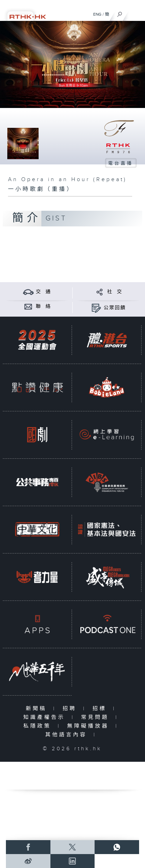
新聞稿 (38, 709)
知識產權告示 (46, 717)
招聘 (71, 709)
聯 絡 (43, 307)
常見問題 (96, 717)
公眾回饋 (115, 308)
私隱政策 (39, 726)
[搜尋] (120, 13)
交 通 (43, 292)
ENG (97, 14)
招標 (101, 709)
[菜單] (135, 13)
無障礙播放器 (90, 726)
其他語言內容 (68, 735)
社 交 (115, 292)
